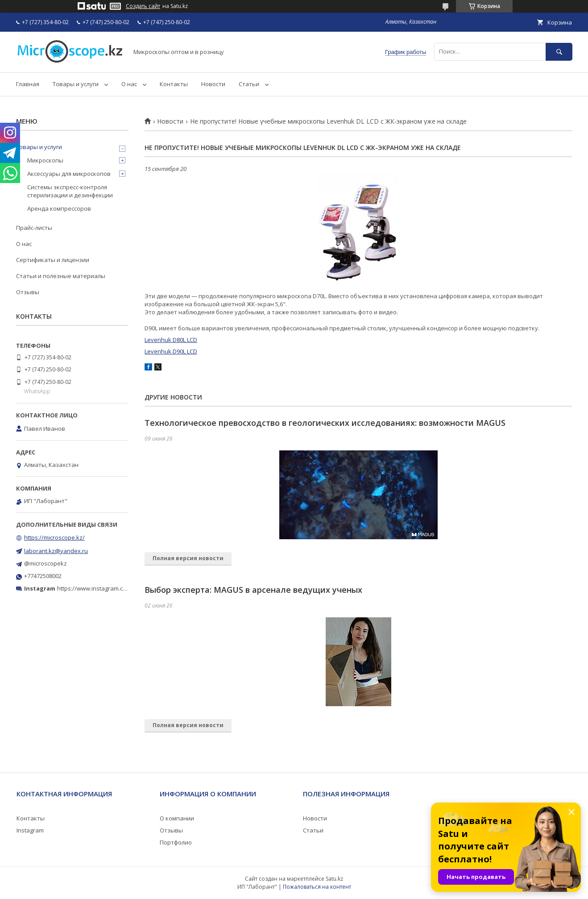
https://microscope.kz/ (54, 537)
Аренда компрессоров (59, 208)
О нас (129, 84)
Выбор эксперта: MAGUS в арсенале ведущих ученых (253, 590)
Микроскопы (45, 160)
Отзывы (28, 292)
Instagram (30, 830)
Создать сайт (143, 6)
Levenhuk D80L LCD (171, 340)
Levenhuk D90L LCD (171, 351)
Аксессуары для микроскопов (69, 174)
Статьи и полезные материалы (61, 276)
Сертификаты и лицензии (53, 260)
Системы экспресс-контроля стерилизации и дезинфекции (70, 191)
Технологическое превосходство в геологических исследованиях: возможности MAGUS (325, 423)
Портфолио (176, 842)
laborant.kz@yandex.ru (56, 551)
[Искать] (559, 52)
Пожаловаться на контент (317, 887)
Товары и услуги (76, 84)
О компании (177, 818)
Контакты (174, 84)
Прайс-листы (34, 228)
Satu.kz (334, 879)
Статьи (249, 84)
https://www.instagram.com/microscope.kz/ (116, 588)
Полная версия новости (188, 558)
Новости (213, 84)
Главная (28, 84)
